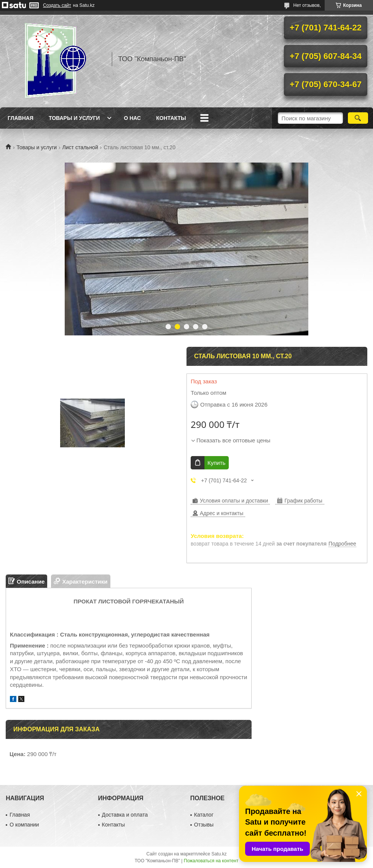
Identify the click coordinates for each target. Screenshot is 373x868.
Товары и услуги (74, 118)
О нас (132, 118)
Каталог (204, 815)
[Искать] (358, 118)
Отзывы (204, 825)
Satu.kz (219, 854)
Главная (21, 118)
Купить (216, 463)
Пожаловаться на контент (211, 861)
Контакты (171, 118)
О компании (24, 825)
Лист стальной (80, 147)
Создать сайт (57, 5)
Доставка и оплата (125, 815)
